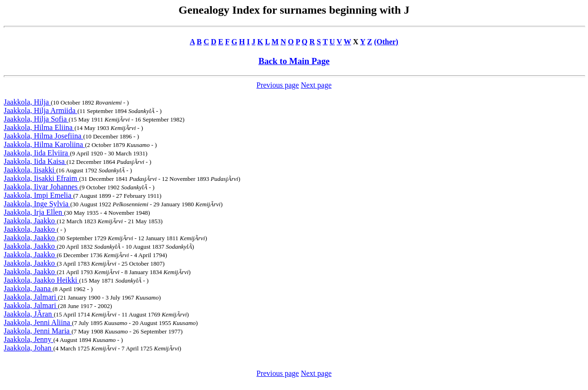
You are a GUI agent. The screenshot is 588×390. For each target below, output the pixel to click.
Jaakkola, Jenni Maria (38, 331)
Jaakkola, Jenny (28, 339)
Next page (316, 85)
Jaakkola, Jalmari (31, 297)
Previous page (278, 85)
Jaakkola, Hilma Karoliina (44, 144)
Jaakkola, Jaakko (30, 221)
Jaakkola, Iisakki (30, 170)
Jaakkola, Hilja (27, 102)
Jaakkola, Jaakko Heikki (41, 280)
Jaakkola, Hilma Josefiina (44, 136)
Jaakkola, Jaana (28, 288)
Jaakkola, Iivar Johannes (42, 187)
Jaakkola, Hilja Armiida (40, 110)
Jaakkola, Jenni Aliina (38, 322)
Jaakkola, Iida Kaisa (35, 161)
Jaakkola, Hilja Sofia (36, 119)
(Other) (386, 42)
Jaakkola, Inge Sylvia (37, 204)
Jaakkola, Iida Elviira (37, 153)
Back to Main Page (294, 61)
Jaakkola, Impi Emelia (39, 195)
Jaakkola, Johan (28, 348)
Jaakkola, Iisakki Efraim (41, 178)
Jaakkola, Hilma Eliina (39, 127)
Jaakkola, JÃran (29, 314)
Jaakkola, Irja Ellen (34, 212)
